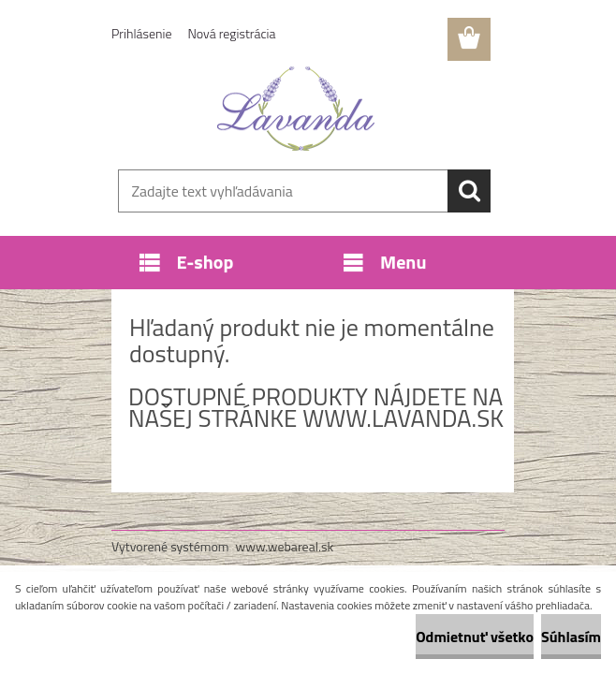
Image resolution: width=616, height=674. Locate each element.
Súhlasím (571, 637)
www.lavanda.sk (403, 418)
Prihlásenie (142, 33)
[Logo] (296, 109)
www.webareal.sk (285, 546)
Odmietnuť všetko (475, 637)
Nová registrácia (232, 33)
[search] (469, 191)
